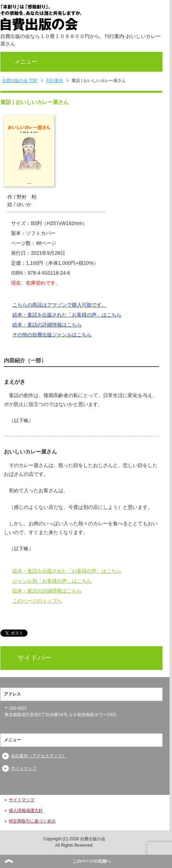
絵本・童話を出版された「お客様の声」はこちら (67, 315)
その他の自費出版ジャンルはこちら (52, 335)
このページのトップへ (37, 601)
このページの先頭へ (92, 861)
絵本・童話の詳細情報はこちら (47, 325)
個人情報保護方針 (26, 811)
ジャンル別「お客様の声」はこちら (52, 581)
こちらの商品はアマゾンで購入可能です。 (59, 305)
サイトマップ (24, 768)
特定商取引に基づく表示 (32, 821)
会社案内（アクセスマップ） (39, 756)
